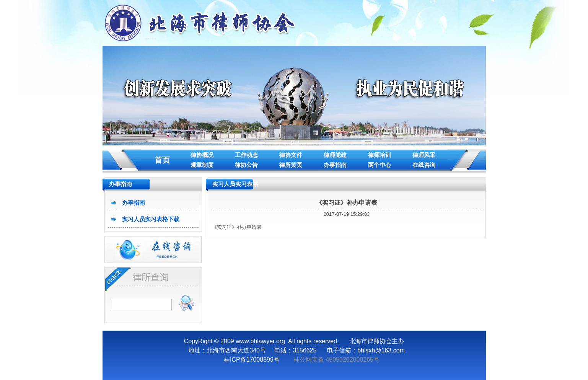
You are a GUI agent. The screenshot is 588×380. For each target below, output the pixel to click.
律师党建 (335, 155)
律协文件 (291, 155)
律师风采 (424, 155)
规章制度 (202, 165)
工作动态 (246, 155)
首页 (162, 160)
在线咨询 (424, 165)
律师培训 (380, 155)
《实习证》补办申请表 (347, 203)
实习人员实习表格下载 (151, 219)
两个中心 (380, 165)
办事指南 (335, 165)
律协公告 (246, 165)
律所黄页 (291, 165)
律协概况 (202, 155)
